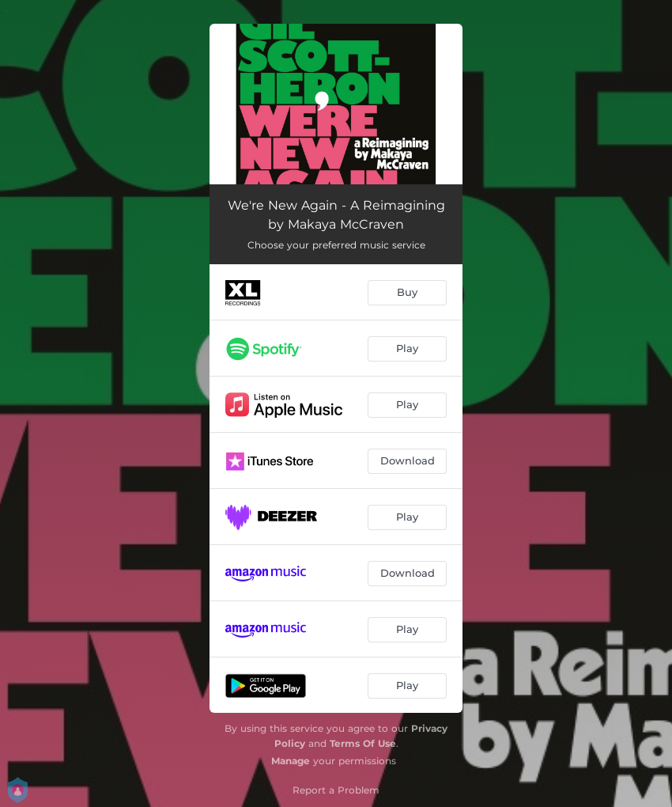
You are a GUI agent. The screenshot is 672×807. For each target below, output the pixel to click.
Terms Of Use (363, 743)
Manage (291, 761)
